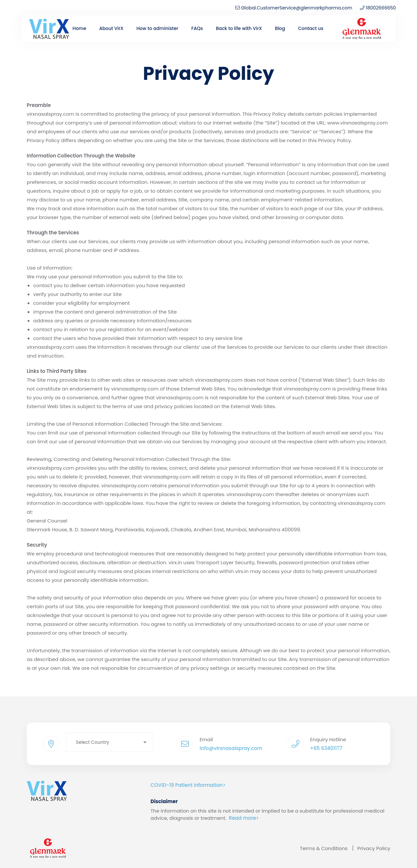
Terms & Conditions (324, 848)
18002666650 (381, 8)
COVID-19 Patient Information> (188, 785)
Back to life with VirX (239, 28)
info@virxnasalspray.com (231, 748)
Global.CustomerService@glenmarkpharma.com (294, 8)
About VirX (111, 28)
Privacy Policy (374, 848)
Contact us (311, 28)
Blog (280, 28)
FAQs (197, 28)
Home (79, 28)
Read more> (244, 818)
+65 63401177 (326, 748)
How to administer (157, 28)
